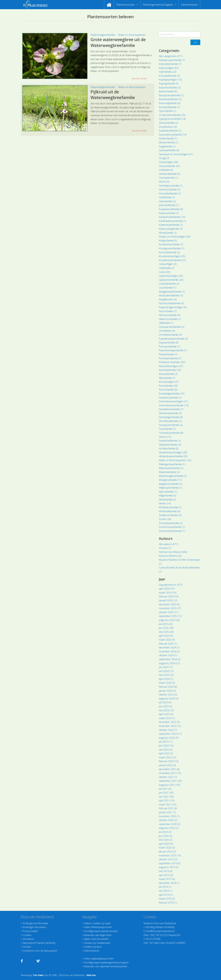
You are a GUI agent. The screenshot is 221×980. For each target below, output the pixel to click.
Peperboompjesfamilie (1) (173, 350)
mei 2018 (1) (166, 891)
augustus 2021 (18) (169, 785)
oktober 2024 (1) (168, 655)
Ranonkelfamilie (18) (170, 370)
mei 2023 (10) (166, 710)
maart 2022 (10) (168, 757)
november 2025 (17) (170, 608)
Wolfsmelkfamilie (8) (170, 511)
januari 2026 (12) (168, 600)
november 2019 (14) (170, 856)
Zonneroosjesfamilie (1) (172, 527)
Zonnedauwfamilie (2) (171, 523)
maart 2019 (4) (167, 879)
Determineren (189, 5)
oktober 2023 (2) (168, 695)
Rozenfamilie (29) (168, 386)
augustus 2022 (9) (169, 738)
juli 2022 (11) (166, 742)
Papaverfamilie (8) (169, 343)
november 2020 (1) (169, 816)
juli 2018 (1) (165, 887)
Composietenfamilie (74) (172, 115)
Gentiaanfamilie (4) (169, 150)
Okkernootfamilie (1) (170, 319)
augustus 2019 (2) (169, 867)
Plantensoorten (126, 5)
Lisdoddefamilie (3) (169, 284)
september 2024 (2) (170, 659)
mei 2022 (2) (166, 750)
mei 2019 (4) (166, 871)
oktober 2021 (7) (168, 777)
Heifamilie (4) (166, 170)
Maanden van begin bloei (98, 935)
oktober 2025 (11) (169, 612)
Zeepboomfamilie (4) (170, 515)
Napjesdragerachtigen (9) (173, 307)
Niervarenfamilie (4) (170, 315)
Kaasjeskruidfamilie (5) (171, 209)
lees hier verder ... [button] (140, 78)
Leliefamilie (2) (167, 268)
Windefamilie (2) (167, 500)
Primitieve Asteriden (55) (172, 362)
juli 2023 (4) (165, 702)
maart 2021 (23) (168, 804)
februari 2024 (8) (168, 687)
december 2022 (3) (169, 722)
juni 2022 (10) (166, 746)
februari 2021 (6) (168, 808)
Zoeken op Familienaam (97, 943)
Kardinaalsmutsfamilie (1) (173, 221)
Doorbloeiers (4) (168, 127)
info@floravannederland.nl (160, 931)
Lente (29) (164, 272)
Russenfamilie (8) (168, 390)
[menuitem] (109, 5)
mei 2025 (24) (166, 632)
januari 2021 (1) (167, 812)
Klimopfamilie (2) (168, 233)
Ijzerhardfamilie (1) (169, 205)
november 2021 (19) (170, 773)
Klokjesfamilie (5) (168, 241)
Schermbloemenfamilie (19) (174, 405)
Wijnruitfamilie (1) (168, 492)
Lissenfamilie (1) (168, 288)
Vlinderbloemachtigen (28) (173, 452)
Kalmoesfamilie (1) (169, 213)
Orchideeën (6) (167, 331)
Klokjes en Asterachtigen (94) (175, 237)
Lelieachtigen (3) (168, 264)
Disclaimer (28, 939)
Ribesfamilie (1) (167, 378)
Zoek (195, 42)
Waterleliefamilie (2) (169, 472)
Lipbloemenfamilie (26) (171, 280)
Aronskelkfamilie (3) (169, 76)
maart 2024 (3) (167, 683)
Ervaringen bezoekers (35, 927)
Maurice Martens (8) (170, 556)
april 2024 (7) (166, 679)
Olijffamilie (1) (166, 323)
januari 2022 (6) (167, 765)
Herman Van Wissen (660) (173, 552)
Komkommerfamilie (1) (171, 244)
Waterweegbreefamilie (103, 35)
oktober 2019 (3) (168, 859)
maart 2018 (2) (167, 899)
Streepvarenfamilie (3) (171, 425)
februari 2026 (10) (169, 596)
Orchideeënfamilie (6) (170, 335)
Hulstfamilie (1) (167, 197)
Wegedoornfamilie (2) (171, 484)
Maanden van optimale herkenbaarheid (106, 966)
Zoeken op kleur (93, 947)
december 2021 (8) (169, 769)
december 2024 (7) (169, 647)
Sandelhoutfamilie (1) (170, 398)
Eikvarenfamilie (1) (169, 142)
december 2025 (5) (169, 604)
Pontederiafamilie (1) (170, 358)
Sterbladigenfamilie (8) (171, 417)
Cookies (27, 935)
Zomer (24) (165, 519)
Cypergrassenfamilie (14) (172, 119)
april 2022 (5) (166, 753)
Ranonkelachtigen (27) (171, 366)
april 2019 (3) (166, 875)
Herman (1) (165, 548)
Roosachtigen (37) (169, 382)
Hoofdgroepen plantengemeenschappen (106, 963)
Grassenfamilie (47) (169, 166)
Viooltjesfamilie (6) (169, 448)
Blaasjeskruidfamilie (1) (171, 95)
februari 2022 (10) (169, 761)
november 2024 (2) (169, 651)
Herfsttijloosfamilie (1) (171, 186)
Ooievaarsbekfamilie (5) (172, 327)
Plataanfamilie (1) (168, 354)
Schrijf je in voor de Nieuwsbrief (40, 951)
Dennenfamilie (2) (168, 123)
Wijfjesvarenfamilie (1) (171, 488)
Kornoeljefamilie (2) (169, 252)
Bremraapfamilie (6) (170, 103)
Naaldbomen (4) (168, 299)
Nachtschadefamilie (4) (171, 303)
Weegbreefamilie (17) (170, 480)
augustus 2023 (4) (169, 699)
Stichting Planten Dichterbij (160, 927)
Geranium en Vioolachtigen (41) (176, 154)
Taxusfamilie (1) (167, 429)
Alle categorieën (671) (171, 56)
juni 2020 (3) (166, 836)
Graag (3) (164, 158)
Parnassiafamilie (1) (170, 346)
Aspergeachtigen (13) (170, 80)
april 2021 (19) (167, 800)
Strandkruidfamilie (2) (170, 421)
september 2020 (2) (170, 824)
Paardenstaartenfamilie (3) (173, 339)
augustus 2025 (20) (169, 620)
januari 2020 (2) (167, 852)
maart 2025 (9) (167, 640)
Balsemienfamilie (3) (170, 88)
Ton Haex (38, 975)
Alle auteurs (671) (168, 544)
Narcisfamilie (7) (168, 311)
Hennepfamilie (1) (168, 178)
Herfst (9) (164, 182)
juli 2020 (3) (165, 832)
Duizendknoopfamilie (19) (173, 135)
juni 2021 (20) (166, 793)
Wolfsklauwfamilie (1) (170, 507)
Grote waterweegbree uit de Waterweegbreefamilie (118, 42)
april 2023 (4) (166, 714)
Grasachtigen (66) (169, 162)
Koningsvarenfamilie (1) (172, 248)
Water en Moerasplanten (132, 35)
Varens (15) (165, 437)
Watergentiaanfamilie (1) (172, 464)
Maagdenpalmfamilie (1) (172, 292)
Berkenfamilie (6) (168, 91)
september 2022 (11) (170, 734)
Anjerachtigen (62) (169, 68)
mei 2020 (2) (166, 840)
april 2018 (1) (166, 895)
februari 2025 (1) (168, 644)
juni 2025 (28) (166, 628)
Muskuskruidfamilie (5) (171, 295)
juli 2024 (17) (166, 667)
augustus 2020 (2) (169, 828)
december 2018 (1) (169, 883)
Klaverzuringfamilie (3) (171, 229)
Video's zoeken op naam (97, 923)
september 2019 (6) (170, 863)
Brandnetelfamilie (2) (170, 99)
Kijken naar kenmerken (96, 939)
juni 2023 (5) (166, 706)
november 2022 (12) (170, 726)
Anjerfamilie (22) (168, 72)
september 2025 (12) (170, 616)
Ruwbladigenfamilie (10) (172, 394)
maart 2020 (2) (167, 848)
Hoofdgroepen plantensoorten (101, 931)
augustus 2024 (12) (169, 663)
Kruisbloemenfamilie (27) (172, 260)
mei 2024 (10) (166, 675)
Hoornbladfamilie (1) (170, 193)
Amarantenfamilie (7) (170, 64)
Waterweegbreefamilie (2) (173, 476)
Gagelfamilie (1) (167, 146)
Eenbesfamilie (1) (168, 138)
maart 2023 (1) (167, 718)
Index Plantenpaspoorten (98, 927)
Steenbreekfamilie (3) (170, 413)
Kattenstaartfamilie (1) (171, 225)
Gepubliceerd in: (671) (171, 585)
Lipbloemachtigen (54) (171, 276)
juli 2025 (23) (166, 624)
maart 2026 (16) (168, 593)
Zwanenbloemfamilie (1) (172, 531)
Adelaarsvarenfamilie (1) (172, 60)
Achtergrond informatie (35, 923)
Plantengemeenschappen (158, 5)
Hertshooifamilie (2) (170, 189)
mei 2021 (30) (166, 797)
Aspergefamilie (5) (169, 84)
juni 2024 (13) (166, 671)
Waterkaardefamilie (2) (171, 468)
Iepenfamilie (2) (167, 201)
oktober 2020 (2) (168, 820)
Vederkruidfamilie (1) (170, 441)
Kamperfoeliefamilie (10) (172, 217)
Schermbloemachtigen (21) (173, 401)
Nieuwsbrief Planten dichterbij (39, 943)
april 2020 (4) (166, 844)
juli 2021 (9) (165, 789)
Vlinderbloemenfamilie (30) (173, 456)
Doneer (27, 947)
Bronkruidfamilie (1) (169, 107)
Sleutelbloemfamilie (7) (171, 409)
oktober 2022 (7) (168, 730)
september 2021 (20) (170, 781)
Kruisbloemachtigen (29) (172, 256)
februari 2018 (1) (168, 903)
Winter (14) (165, 503)
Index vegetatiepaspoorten (99, 959)
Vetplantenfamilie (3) (170, 445)
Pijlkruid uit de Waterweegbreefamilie (113, 95)
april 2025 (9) (166, 636)
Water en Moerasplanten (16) (175, 460)
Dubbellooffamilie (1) (170, 131)
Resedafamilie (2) (168, 374)
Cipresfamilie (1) (168, 111)
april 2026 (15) (167, 589)
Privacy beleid (30, 931)
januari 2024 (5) (167, 691)
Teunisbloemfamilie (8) (171, 433)
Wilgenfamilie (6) (168, 496)
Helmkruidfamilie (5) (170, 174)
